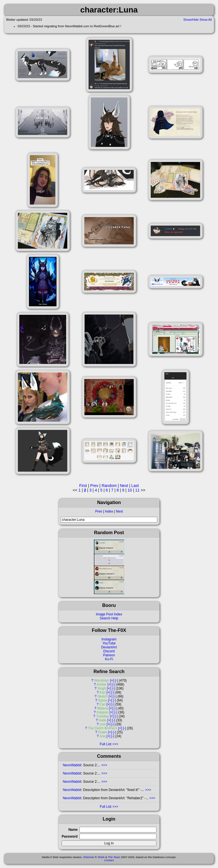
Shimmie (89, 857)
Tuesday (103, 716)
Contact (109, 860)
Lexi (102, 724)
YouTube (109, 643)
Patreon (109, 655)
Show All (206, 20)
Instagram (109, 639)
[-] (117, 680)
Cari (102, 704)
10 (130, 490)
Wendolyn (102, 680)
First (83, 486)
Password (70, 836)
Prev (98, 511)
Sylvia (102, 700)
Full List (105, 744)
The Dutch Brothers (103, 728)
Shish (101, 857)
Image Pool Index (109, 614)
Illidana (102, 708)
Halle (103, 720)
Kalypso (102, 712)
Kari (103, 692)
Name (73, 830)
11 (137, 490)
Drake (102, 732)
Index (109, 511)
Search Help (109, 618)
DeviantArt (109, 647)
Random (109, 486)
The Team (114, 857)
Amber (102, 684)
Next (119, 511)
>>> (104, 765)
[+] (112, 680)
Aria (103, 736)
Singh (102, 688)
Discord (109, 651)
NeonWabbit (72, 765)
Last (135, 486)
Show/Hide (191, 20)
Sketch (102, 696)
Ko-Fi (109, 659)
